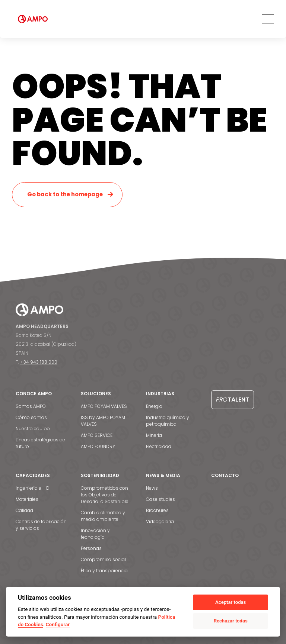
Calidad (24, 510)
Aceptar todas (231, 602)
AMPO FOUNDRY (98, 446)
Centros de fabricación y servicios (41, 525)
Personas (91, 548)
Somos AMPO (31, 406)
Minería (154, 435)
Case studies (161, 499)
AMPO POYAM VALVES (104, 406)
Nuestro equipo (33, 429)
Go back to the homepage (65, 194)
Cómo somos (31, 417)
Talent (233, 400)
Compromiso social (103, 559)
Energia (154, 406)
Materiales (27, 499)
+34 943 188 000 (39, 362)
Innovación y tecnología (95, 534)
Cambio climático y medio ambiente (103, 516)
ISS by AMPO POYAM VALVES (103, 421)
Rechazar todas (231, 621)
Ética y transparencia (104, 571)
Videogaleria (160, 521)
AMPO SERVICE (97, 435)
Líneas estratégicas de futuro (40, 443)
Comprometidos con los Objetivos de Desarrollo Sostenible (105, 495)
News (152, 488)
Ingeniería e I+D (33, 488)
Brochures (157, 510)
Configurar (58, 624)
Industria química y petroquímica (168, 421)
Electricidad (159, 446)
